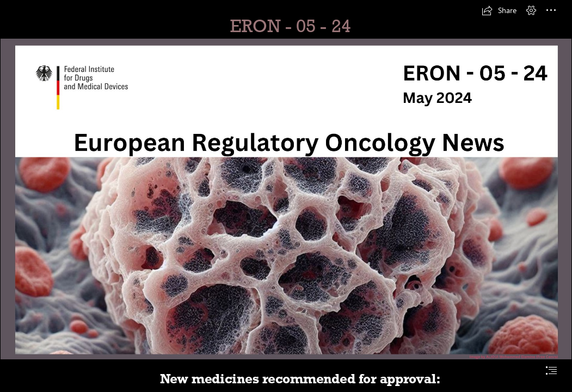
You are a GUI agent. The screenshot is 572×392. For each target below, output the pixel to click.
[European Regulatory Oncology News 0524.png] (286, 199)
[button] (499, 10)
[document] (286, 196)
